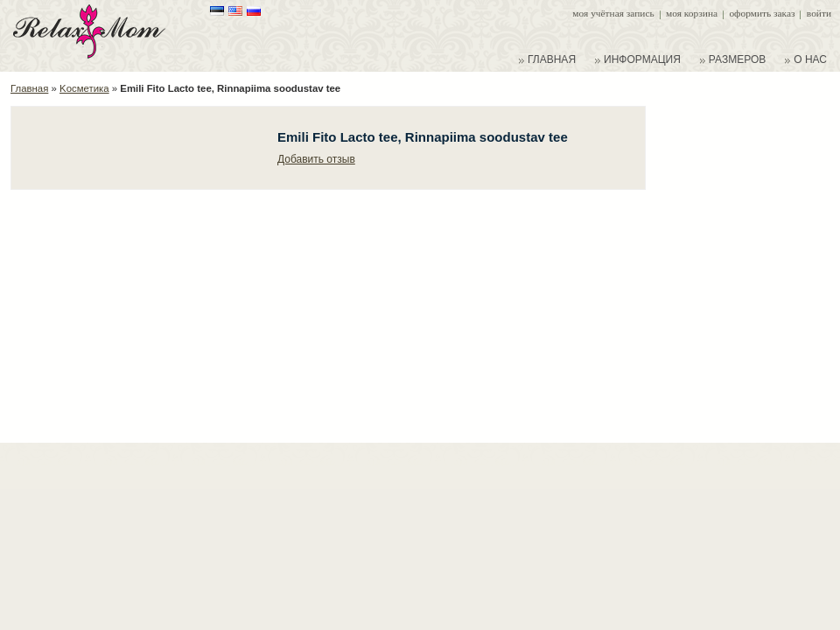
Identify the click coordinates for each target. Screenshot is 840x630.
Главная (29, 88)
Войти (819, 13)
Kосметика (84, 88)
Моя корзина (692, 13)
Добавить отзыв (316, 159)
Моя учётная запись (613, 13)
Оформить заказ (762, 13)
